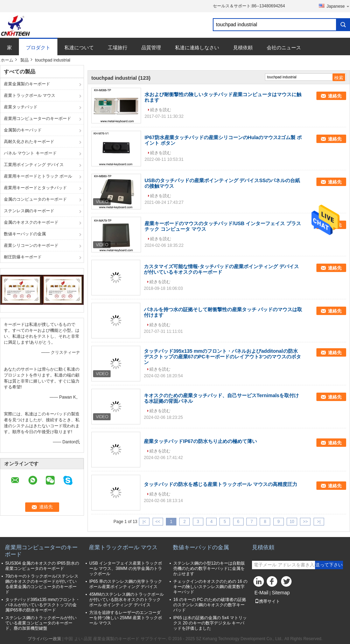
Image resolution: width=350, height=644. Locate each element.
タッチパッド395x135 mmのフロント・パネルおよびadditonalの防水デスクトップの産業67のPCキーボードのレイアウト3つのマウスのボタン (222, 357)
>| (319, 522)
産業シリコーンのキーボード (31, 245)
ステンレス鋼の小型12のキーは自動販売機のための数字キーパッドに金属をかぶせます (209, 568)
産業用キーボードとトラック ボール (38, 176)
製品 (24, 60)
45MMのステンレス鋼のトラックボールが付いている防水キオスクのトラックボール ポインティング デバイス (127, 600)
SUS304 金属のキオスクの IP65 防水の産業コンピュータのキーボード (42, 566)
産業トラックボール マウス (30, 95)
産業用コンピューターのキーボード (37, 119)
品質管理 (151, 48)
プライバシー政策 (44, 639)
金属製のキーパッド (23, 130)
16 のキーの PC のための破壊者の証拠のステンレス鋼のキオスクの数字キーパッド (210, 605)
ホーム (7, 60)
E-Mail (261, 593)
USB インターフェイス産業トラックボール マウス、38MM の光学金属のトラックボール (126, 568)
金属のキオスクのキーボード (31, 222)
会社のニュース (284, 48)
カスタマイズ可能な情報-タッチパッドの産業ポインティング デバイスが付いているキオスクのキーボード (221, 269)
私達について (79, 48)
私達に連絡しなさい (197, 48)
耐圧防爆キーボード (23, 257)
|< (144, 522)
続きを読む (161, 110)
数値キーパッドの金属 (25, 234)
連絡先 (335, 96)
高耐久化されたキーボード (29, 142)
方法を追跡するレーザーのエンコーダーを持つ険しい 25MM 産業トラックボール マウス (126, 618)
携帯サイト (267, 601)
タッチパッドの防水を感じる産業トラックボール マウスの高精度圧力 (220, 484)
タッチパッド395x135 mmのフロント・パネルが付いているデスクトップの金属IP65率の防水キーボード (43, 605)
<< (158, 522)
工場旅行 (118, 48)
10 (292, 522)
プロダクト (38, 48)
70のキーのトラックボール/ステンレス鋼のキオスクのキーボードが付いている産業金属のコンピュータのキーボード (42, 584)
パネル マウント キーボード (30, 153)
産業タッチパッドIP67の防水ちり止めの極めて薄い (200, 441)
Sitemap (281, 593)
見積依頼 (243, 48)
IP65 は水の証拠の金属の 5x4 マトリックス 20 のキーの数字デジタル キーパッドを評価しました (210, 623)
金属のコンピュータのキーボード (35, 199)
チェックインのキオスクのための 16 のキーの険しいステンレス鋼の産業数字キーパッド (210, 587)
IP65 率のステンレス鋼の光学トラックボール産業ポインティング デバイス (126, 584)
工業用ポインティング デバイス (34, 165)
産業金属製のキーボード (27, 84)
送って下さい (329, 565)
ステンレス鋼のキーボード (29, 211)
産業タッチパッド (21, 107)
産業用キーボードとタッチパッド (35, 188)
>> (305, 522)
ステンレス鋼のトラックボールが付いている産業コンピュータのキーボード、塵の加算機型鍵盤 (41, 623)
